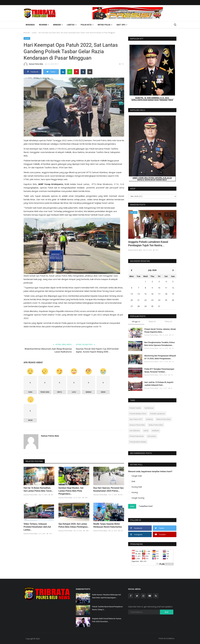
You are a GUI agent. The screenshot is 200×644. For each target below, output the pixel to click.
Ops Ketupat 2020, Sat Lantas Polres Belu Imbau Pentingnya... (74, 525)
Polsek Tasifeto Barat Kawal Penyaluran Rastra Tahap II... (107, 608)
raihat (146, 430)
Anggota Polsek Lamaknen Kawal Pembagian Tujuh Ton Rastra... (148, 244)
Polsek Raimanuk (137, 436)
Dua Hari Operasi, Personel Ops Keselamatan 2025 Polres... (108, 489)
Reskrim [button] (44, 25)
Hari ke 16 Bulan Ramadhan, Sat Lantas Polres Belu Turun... (38, 489)
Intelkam (155, 430)
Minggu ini (136, 321)
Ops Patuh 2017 (136, 419)
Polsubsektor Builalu (138, 442)
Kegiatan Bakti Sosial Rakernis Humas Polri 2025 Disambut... (107, 620)
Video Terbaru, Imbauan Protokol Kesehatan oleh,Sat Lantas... (37, 527)
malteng (149, 419)
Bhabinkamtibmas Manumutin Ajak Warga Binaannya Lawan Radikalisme (48, 350)
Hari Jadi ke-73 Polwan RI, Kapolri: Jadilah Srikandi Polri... (159, 384)
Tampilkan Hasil (146, 506)
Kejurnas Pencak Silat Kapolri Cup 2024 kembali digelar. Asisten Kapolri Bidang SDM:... (97, 350)
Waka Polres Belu (156, 425)
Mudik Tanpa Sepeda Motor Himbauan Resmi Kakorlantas (108, 525)
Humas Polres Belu (33, 64)
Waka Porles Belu (163, 419)
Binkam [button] (58, 25)
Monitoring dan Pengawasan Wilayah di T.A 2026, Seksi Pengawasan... (160, 357)
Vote (132, 506)
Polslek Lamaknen (158, 414)
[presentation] (166, 214)
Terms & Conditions (166, 638)
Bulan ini (152, 321)
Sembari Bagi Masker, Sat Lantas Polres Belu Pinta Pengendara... (71, 491)
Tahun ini (168, 321)
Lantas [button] (72, 25)
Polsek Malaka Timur (138, 414)
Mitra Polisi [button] (105, 25)
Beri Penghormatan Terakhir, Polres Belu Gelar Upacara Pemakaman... (160, 344)
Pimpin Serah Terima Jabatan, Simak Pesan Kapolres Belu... (160, 331)
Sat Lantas (152, 436)
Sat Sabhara (135, 430)
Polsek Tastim (135, 408)
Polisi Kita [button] (87, 25)
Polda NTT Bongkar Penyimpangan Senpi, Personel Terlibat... (159, 370)
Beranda (30, 25)
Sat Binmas (149, 408)
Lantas (34, 33)
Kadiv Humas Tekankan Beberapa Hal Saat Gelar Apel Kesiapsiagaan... (106, 596)
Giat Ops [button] (122, 25)
